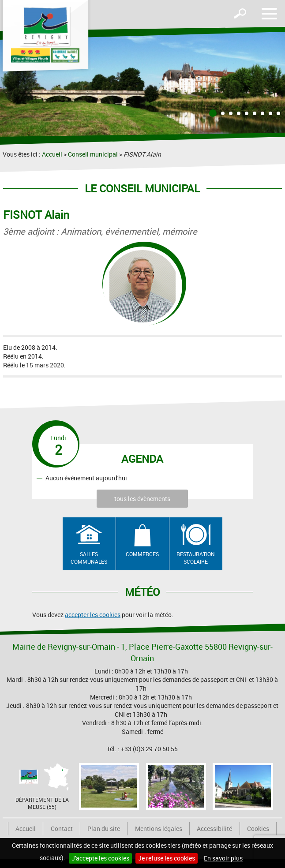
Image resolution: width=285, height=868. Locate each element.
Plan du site (104, 829)
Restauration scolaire (196, 558)
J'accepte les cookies (100, 858)
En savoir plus (223, 858)
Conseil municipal (93, 154)
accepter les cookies (93, 615)
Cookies (258, 829)
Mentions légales (159, 829)
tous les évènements (142, 499)
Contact (62, 829)
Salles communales (89, 558)
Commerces (142, 554)
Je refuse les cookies (167, 858)
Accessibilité (214, 829)
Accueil (52, 154)
